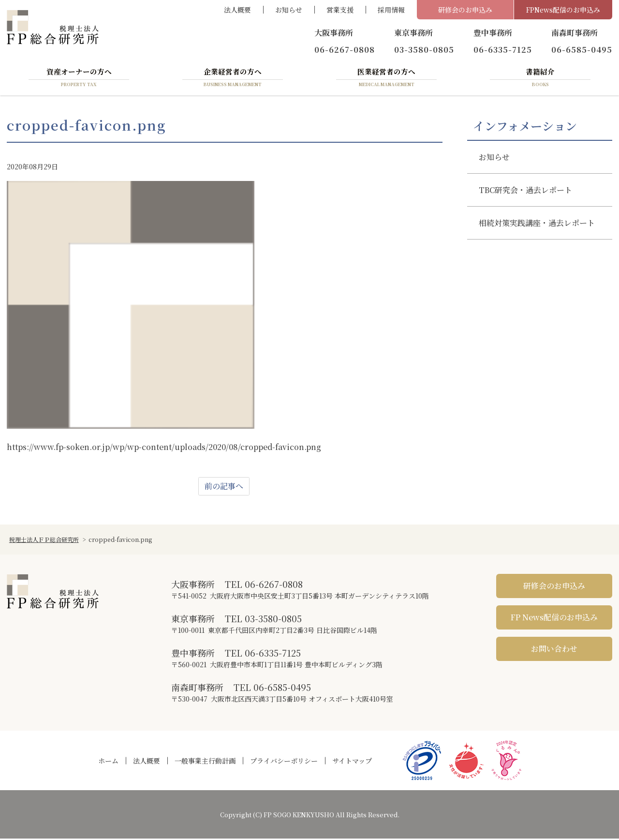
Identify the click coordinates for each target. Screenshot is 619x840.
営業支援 (340, 10)
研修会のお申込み (465, 10)
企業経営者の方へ (233, 79)
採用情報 (391, 10)
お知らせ (289, 10)
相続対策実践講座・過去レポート (537, 224)
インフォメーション (525, 127)
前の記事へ (224, 488)
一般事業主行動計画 (205, 762)
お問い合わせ (554, 651)
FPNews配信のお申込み (563, 10)
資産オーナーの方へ (79, 79)
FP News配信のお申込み (554, 619)
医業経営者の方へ (386, 79)
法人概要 (237, 10)
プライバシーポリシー (284, 762)
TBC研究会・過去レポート (525, 191)
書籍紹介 (540, 79)
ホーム (108, 762)
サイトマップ (352, 762)
